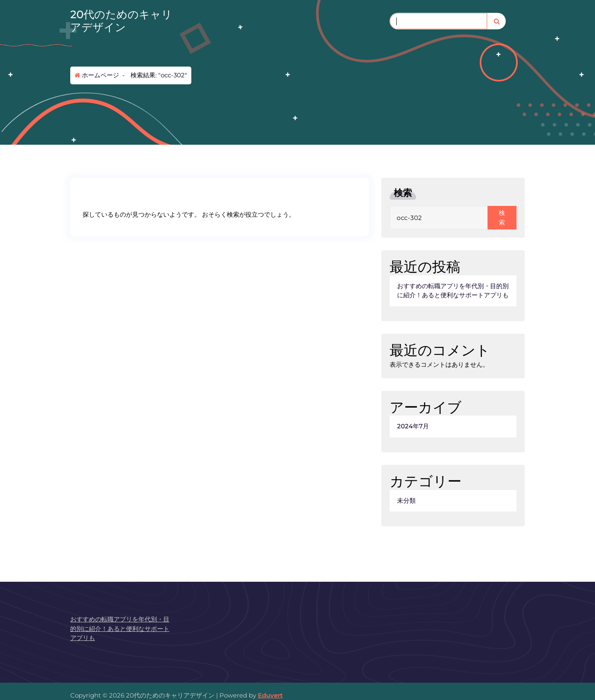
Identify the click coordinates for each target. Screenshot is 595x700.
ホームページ (97, 75)
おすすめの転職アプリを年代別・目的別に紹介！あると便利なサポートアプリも (453, 291)
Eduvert (270, 695)
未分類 (406, 501)
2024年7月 (413, 426)
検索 (403, 193)
